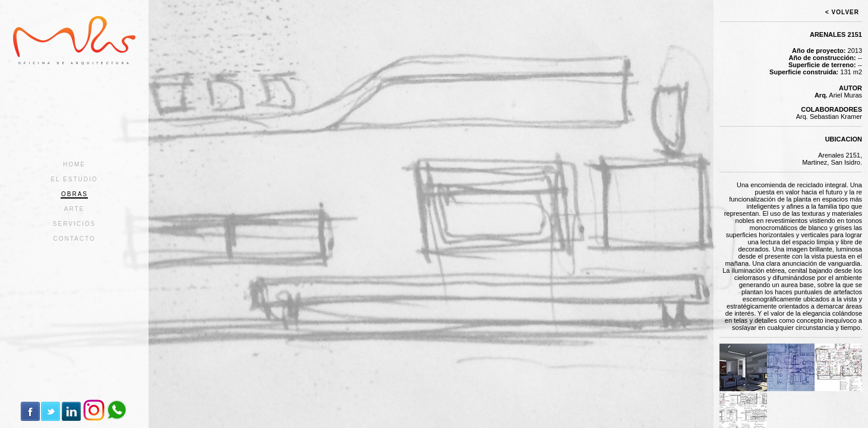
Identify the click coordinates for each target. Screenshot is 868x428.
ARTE (75, 209)
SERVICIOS (74, 224)
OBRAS (75, 194)
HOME (74, 164)
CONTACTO (74, 239)
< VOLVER (842, 12)
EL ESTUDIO (74, 179)
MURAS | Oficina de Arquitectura (74, 40)
